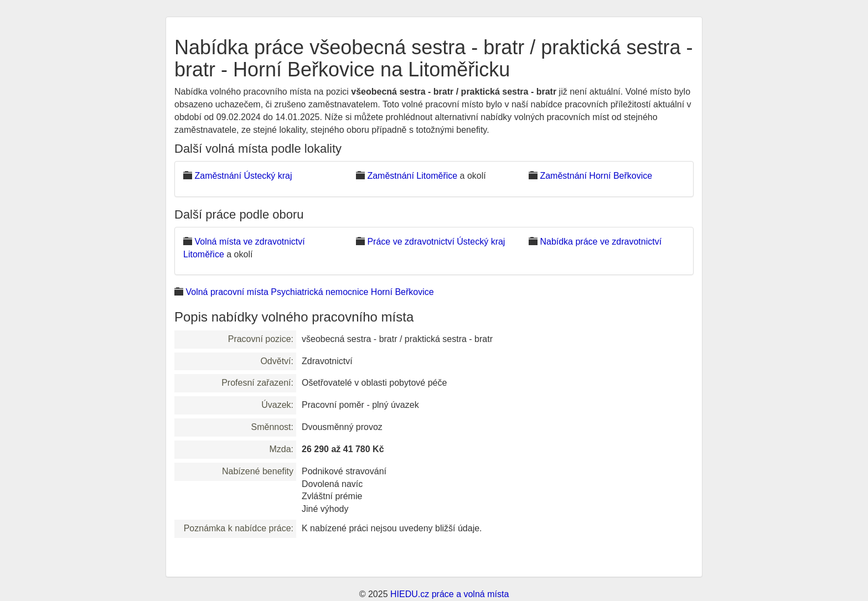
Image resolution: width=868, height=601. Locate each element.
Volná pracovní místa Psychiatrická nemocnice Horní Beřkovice (309, 292)
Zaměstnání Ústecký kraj (243, 176)
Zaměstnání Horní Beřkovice (596, 176)
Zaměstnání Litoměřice (412, 176)
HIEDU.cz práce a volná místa (449, 594)
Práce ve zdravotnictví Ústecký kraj (436, 242)
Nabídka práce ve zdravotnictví (601, 242)
